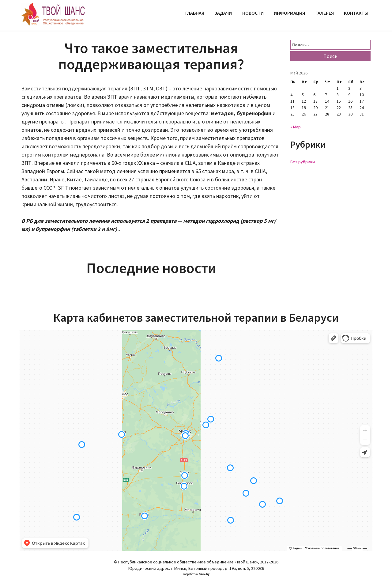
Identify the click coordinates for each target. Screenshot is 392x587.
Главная (195, 13)
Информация (289, 13)
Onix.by (204, 574)
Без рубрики (303, 162)
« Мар (296, 127)
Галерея (325, 13)
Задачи (223, 13)
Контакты (356, 13)
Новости (253, 13)
